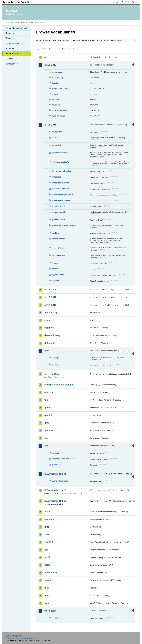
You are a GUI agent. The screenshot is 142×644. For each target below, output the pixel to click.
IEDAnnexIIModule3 (55, 490)
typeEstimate (58, 275)
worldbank (50, 611)
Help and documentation (17, 28)
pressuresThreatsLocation (64, 225)
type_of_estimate (60, 110)
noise (47, 565)
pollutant (56, 465)
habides (49, 430)
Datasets (9, 33)
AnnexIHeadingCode (61, 481)
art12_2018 (50, 125)
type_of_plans (59, 116)
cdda (47, 320)
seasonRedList (59, 255)
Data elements (12, 43)
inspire (48, 512)
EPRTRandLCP (53, 374)
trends (55, 269)
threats (55, 263)
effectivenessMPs (60, 153)
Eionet (17, 23)
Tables (8, 38)
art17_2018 (50, 305)
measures (57, 177)
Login (113, 2)
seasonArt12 (58, 248)
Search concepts (69, 49)
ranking (56, 233)
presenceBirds (59, 219)
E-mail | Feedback (14, 635)
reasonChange (59, 239)
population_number (61, 88)
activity (55, 358)
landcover (50, 519)
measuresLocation (60, 189)
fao (46, 400)
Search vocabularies (48, 49)
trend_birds (57, 105)
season (55, 99)
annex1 (55, 453)
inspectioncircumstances (63, 459)
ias (46, 438)
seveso (48, 580)
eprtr (47, 351)
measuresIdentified (61, 183)
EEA (17, 2)
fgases (48, 408)
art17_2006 (50, 290)
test (46, 588)
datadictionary (52, 335)
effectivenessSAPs (61, 162)
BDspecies (57, 132)
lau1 (47, 527)
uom (47, 596)
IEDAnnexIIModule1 (55, 474)
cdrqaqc (56, 138)
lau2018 (49, 542)
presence (56, 94)
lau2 (47, 535)
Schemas (10, 48)
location (56, 83)
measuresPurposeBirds (63, 194)
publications (51, 573)
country (56, 618)
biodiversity (51, 313)
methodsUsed (58, 206)
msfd (47, 557)
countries (57, 145)
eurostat (49, 392)
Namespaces (11, 64)
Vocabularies (12, 54)
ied (46, 446)
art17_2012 (50, 297)
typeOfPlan (57, 280)
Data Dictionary (27, 23)
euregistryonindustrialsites (59, 385)
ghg (46, 423)
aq (46, 57)
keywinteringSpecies (62, 171)
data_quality (58, 77)
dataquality (50, 343)
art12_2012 (50, 65)
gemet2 (48, 415)
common (49, 328)
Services (9, 59)
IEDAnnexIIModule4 (55, 501)
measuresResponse (61, 200)
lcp (46, 550)
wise (47, 603)
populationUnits (59, 212)
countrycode (58, 72)
